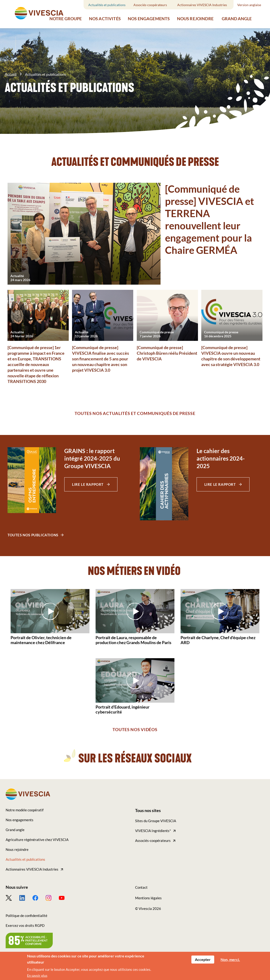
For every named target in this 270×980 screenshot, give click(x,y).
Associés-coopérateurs (150, 5)
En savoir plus (37, 975)
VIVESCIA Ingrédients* (153, 831)
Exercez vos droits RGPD (25, 925)
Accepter (203, 959)
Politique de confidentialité (26, 916)
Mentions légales (148, 898)
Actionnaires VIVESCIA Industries (202, 5)
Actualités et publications (107, 5)
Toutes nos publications (33, 535)
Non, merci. (230, 959)
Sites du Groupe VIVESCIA (156, 821)
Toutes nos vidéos (135, 729)
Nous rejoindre (195, 19)
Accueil (11, 74)
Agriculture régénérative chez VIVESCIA (37, 840)
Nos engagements (149, 19)
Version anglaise (249, 5)
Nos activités (105, 19)
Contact (141, 887)
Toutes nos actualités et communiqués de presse (135, 413)
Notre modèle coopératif (25, 810)
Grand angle (237, 19)
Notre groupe (66, 19)
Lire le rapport (88, 484)
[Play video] (50, 611)
